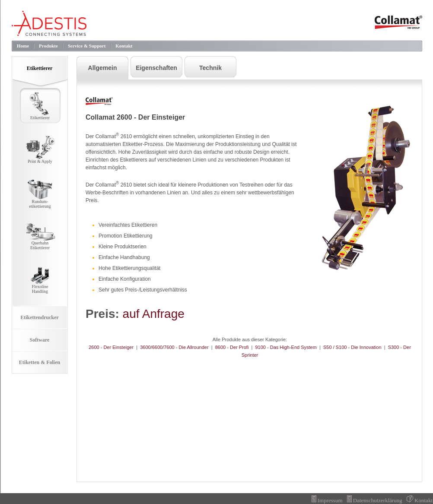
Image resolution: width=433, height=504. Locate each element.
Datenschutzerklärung (375, 500)
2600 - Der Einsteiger (111, 347)
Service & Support (87, 46)
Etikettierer (40, 68)
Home (23, 46)
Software (40, 340)
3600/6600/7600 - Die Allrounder (174, 347)
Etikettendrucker (40, 317)
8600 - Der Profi (232, 347)
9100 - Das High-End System (286, 347)
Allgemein (103, 68)
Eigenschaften (156, 68)
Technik (210, 68)
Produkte (48, 46)
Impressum (327, 500)
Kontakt (124, 46)
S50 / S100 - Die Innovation (352, 347)
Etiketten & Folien (40, 362)
